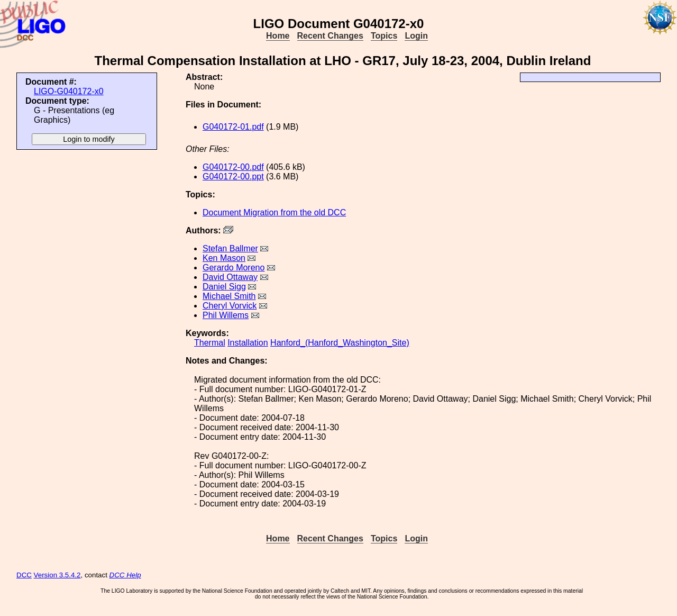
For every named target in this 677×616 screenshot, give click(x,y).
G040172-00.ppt (233, 176)
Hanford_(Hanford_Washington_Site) (340, 343)
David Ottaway (230, 277)
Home (278, 36)
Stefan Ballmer (230, 248)
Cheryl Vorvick (230, 306)
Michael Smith (229, 296)
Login (416, 36)
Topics (384, 36)
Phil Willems (226, 315)
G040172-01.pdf (233, 127)
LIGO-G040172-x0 (69, 91)
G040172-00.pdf (233, 167)
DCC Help (125, 575)
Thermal (210, 343)
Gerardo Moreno (234, 268)
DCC (24, 575)
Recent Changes (330, 36)
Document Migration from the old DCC (274, 212)
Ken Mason (224, 258)
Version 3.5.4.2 (57, 575)
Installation (248, 343)
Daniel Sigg (224, 287)
